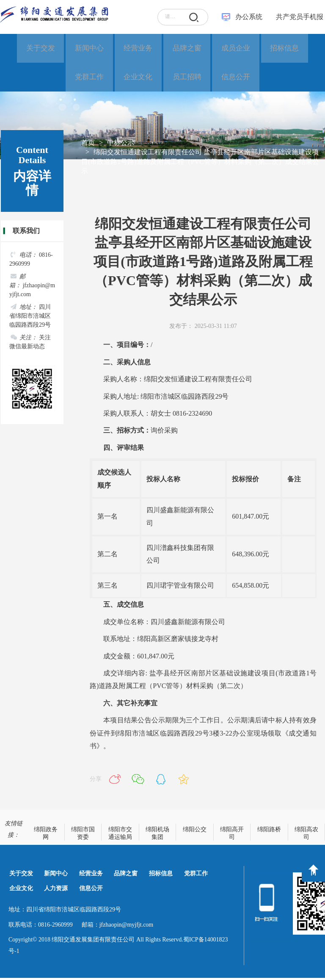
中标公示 (121, 144)
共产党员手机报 (297, 17)
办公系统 (249, 17)
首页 (88, 144)
